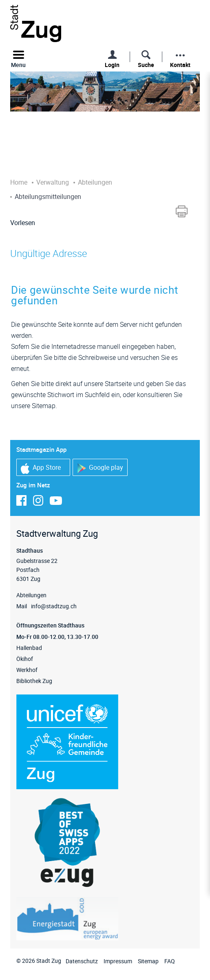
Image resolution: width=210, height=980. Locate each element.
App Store (41, 468)
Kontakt (180, 65)
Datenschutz (82, 961)
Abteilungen (31, 595)
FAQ (170, 961)
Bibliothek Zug (34, 681)
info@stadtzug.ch (54, 606)
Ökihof (25, 659)
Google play (100, 468)
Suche (146, 65)
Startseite (118, 384)
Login (112, 65)
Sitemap (148, 961)
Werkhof (27, 670)
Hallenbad (29, 648)
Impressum (118, 961)
